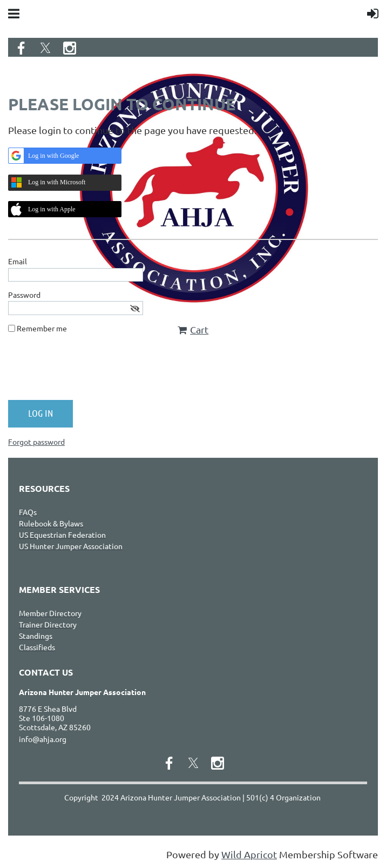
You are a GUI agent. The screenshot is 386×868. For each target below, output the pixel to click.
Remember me (42, 328)
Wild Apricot (249, 854)
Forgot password (36, 442)
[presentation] (90, 371)
